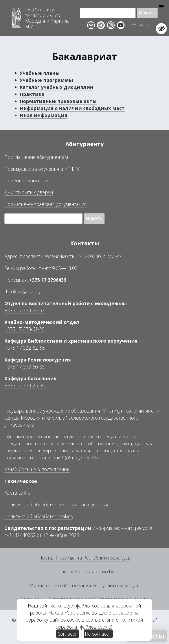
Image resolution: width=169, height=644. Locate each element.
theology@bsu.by (23, 291)
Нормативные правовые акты (58, 101)
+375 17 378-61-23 (25, 329)
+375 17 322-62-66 (25, 348)
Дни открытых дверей (29, 192)
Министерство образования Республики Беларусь (84, 585)
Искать (147, 13)
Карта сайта (18, 493)
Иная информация (43, 115)
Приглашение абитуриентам (36, 157)
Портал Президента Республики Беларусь (85, 558)
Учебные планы (40, 73)
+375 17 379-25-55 (25, 385)
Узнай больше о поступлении (37, 469)
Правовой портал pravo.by (85, 572)
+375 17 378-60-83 (25, 367)
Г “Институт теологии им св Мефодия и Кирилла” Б (48, 18)
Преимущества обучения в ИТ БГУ (42, 169)
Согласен (68, 634)
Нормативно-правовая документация (46, 204)
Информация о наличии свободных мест (72, 108)
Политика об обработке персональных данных (56, 504)
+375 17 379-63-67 (25, 310)
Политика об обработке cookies (39, 516)
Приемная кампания (27, 181)
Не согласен (98, 634)
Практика (32, 94)
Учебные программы (46, 80)
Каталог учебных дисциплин (56, 87)
